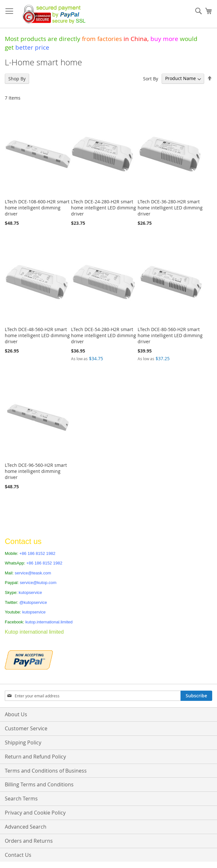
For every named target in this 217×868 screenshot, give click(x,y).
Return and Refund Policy (35, 757)
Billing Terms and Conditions (39, 784)
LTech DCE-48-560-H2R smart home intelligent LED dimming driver (37, 335)
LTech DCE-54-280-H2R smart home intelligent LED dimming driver (104, 335)
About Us (16, 714)
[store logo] (52, 14)
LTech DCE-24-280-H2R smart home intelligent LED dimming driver (104, 208)
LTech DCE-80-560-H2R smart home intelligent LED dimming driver (170, 335)
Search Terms (21, 799)
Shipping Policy (23, 742)
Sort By (151, 78)
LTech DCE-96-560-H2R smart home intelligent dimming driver (36, 471)
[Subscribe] (196, 696)
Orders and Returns (29, 841)
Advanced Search (26, 827)
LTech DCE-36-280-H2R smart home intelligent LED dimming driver (170, 208)
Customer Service (26, 728)
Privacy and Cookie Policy (35, 813)
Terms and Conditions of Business (46, 771)
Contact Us (18, 855)
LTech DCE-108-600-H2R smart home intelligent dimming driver (37, 208)
